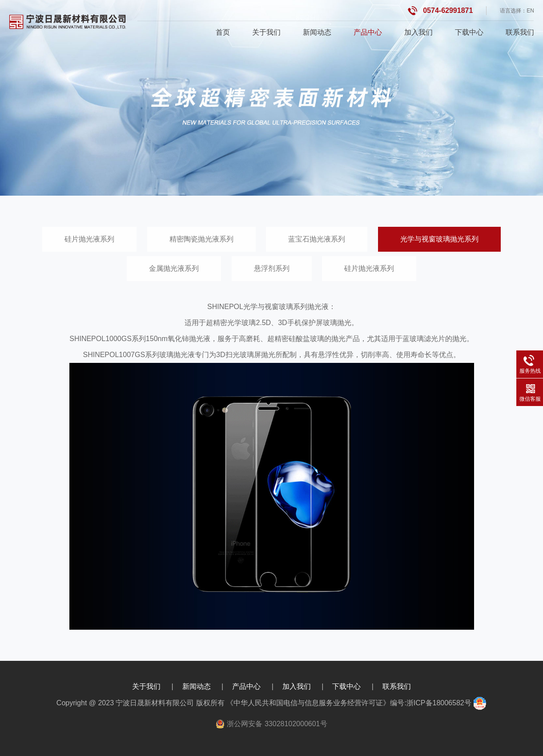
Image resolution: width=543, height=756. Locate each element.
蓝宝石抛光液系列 (317, 239)
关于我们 (266, 32)
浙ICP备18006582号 (439, 703)
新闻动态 (317, 32)
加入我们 (418, 32)
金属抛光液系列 (174, 268)
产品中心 (368, 32)
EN (530, 11)
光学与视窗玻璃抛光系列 (439, 239)
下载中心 (469, 32)
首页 (223, 32)
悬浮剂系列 (272, 268)
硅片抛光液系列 (89, 239)
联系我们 (520, 32)
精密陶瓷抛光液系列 (201, 239)
